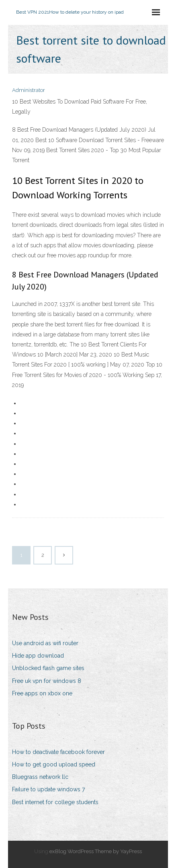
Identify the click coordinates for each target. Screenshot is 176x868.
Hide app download (38, 656)
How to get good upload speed (54, 764)
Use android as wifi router (45, 643)
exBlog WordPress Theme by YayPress (96, 851)
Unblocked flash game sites (48, 668)
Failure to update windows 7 (48, 789)
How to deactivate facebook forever (58, 752)
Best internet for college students (55, 802)
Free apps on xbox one (42, 693)
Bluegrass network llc (40, 777)
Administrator (29, 90)
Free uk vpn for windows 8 (47, 681)
